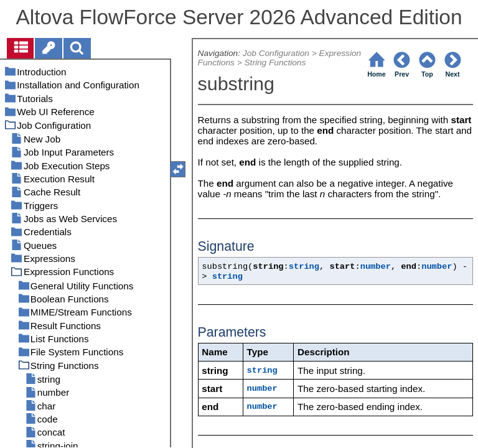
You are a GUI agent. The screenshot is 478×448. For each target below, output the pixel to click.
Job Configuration (276, 53)
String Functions (275, 63)
